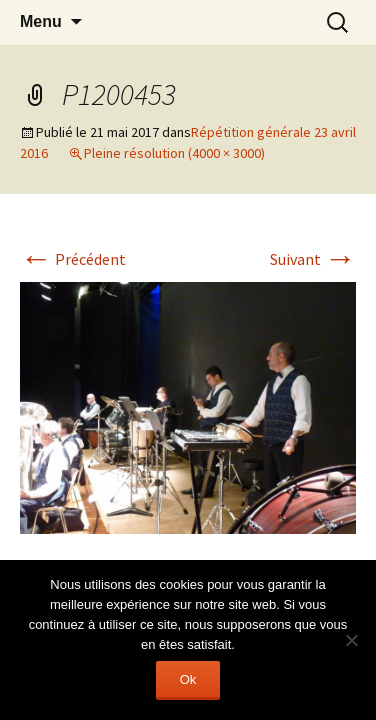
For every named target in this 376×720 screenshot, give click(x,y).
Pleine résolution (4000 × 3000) (174, 153)
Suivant (313, 259)
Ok (188, 679)
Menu (41, 21)
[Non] (351, 640)
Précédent (73, 259)
